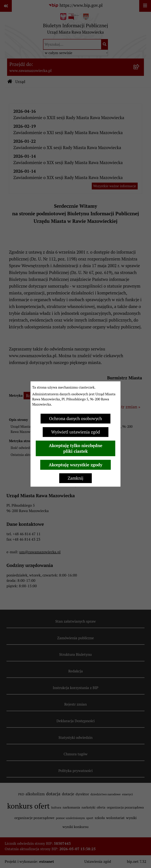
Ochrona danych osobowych (75, 419)
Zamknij (75, 478)
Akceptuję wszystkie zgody (75, 465)
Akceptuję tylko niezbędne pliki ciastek (76, 448)
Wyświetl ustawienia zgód (76, 432)
